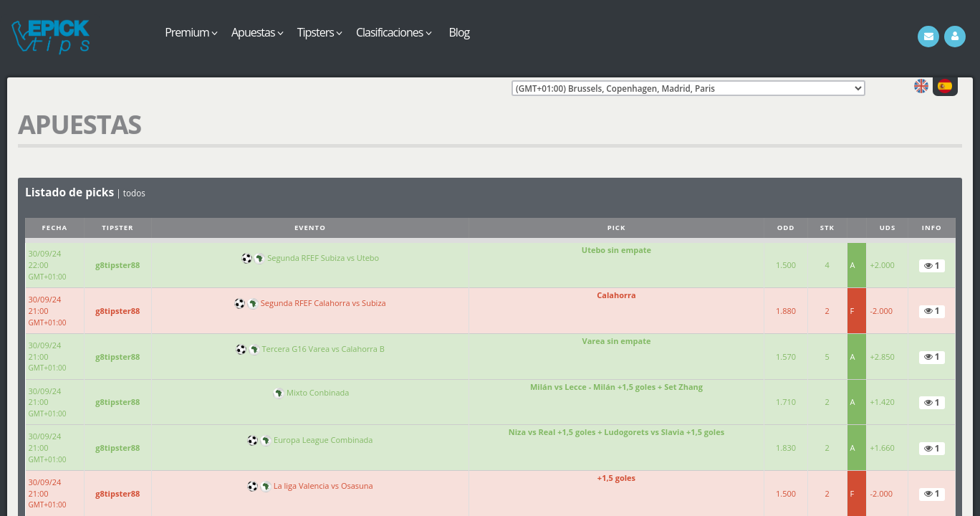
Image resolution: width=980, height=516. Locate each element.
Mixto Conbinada (318, 392)
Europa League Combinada (323, 440)
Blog (460, 32)
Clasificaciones (394, 32)
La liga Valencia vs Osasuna (323, 486)
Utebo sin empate (616, 250)
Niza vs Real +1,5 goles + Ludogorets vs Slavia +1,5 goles (616, 432)
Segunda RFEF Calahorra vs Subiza (323, 303)
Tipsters (320, 32)
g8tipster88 (117, 265)
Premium (191, 32)
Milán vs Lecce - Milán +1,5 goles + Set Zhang (616, 387)
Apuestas (257, 32)
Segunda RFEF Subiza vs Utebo (323, 258)
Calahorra (616, 295)
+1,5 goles (616, 478)
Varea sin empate (617, 341)
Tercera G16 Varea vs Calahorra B (323, 349)
